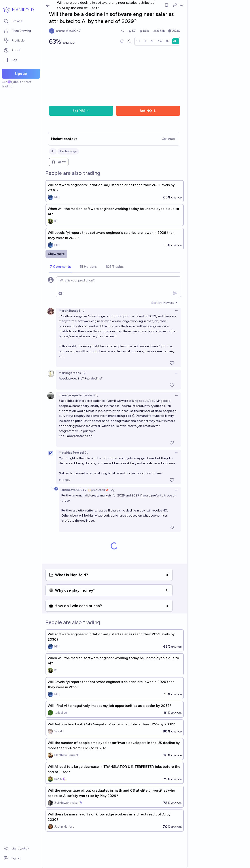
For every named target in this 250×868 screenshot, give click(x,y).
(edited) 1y (91, 395)
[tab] (60, 267)
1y (83, 311)
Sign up (21, 74)
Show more (56, 254)
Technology (68, 151)
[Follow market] (167, 5)
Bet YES (81, 111)
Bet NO (148, 111)
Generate (168, 139)
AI (53, 151)
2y (86, 453)
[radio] (138, 41)
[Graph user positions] (129, 41)
